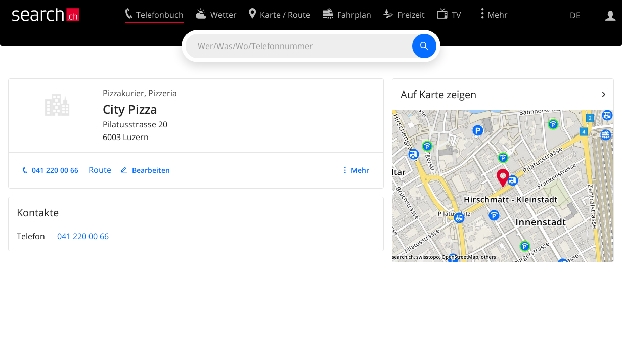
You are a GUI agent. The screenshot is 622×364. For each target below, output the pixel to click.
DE (575, 15)
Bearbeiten (151, 170)
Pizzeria (163, 93)
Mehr (360, 170)
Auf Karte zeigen (438, 94)
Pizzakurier (123, 93)
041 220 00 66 (55, 170)
